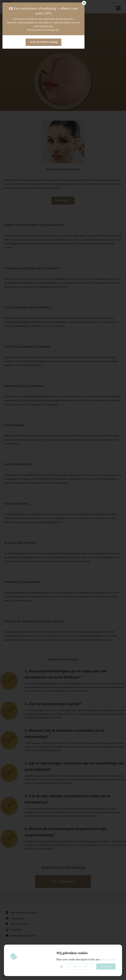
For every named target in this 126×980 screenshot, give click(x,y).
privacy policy (108, 959)
